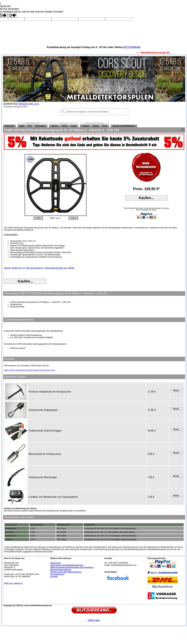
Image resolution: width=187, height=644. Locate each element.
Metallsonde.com (29, 104)
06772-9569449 (132, 47)
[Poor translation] (12, 15)
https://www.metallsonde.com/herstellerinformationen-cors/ (30, 370)
